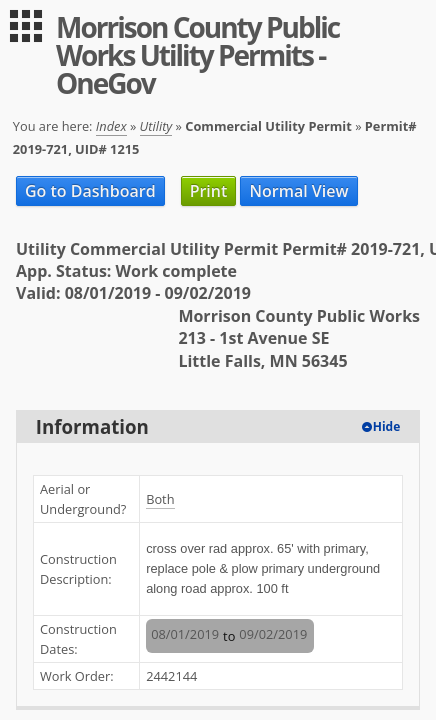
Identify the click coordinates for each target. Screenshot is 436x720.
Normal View (298, 191)
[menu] (26, 26)
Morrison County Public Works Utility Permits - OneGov (197, 55)
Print (209, 191)
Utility (156, 126)
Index (111, 126)
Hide (387, 426)
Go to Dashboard (90, 191)
